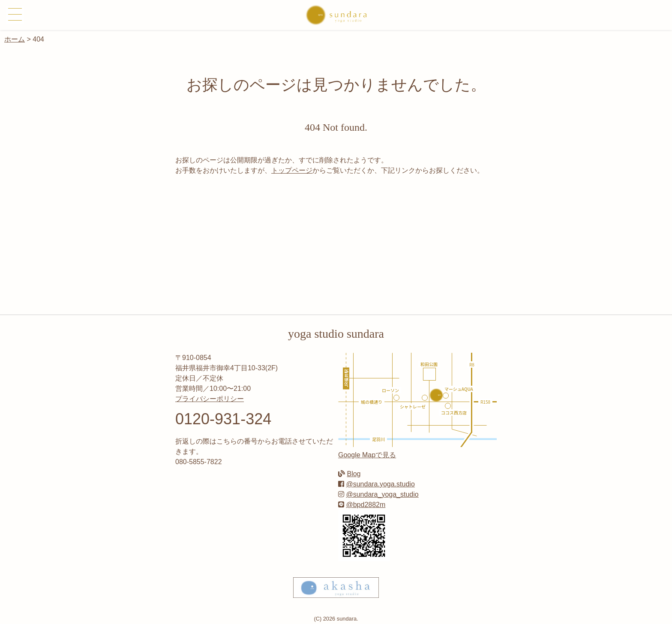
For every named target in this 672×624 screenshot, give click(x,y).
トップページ (292, 170)
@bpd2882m (366, 505)
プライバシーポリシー (210, 399)
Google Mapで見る (367, 455)
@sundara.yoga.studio (380, 484)
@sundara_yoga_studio (382, 494)
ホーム (15, 39)
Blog (354, 474)
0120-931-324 (223, 419)
